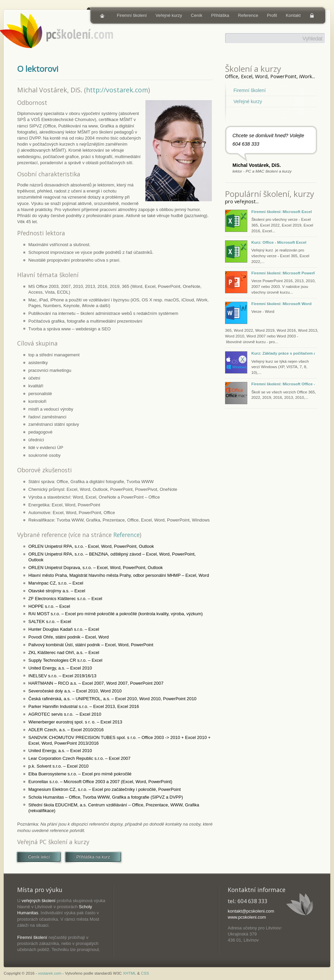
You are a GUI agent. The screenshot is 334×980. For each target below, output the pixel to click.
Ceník (197, 15)
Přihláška (220, 15)
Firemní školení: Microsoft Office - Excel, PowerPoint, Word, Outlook (283, 384)
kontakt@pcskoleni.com (251, 911)
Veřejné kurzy (169, 15)
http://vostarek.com (117, 90)
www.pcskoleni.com (247, 917)
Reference (248, 15)
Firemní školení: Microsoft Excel (282, 212)
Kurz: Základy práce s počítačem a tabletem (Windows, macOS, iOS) (283, 353)
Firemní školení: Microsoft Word (281, 304)
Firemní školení (132, 15)
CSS (145, 973)
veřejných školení (38, 901)
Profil (272, 15)
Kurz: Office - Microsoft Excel (279, 242)
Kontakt (293, 15)
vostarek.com (50, 973)
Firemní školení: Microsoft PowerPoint (283, 273)
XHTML (129, 973)
